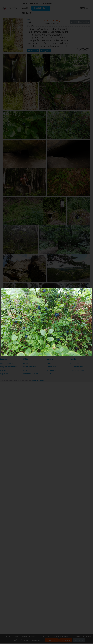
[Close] (92, 288)
